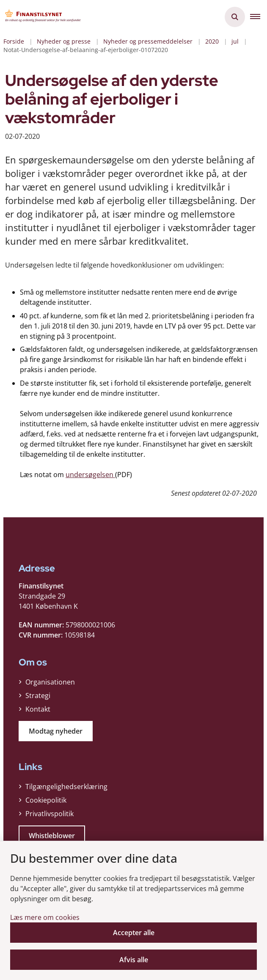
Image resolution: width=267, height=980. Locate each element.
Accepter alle (134, 933)
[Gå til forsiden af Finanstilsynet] (41, 17)
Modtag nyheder (56, 731)
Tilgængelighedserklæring (66, 787)
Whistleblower (52, 836)
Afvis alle (134, 960)
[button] (259, 17)
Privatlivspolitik (50, 814)
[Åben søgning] (235, 17)
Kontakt (38, 709)
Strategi (38, 696)
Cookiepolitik (46, 800)
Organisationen (50, 682)
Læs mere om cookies (45, 917)
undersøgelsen (90, 475)
